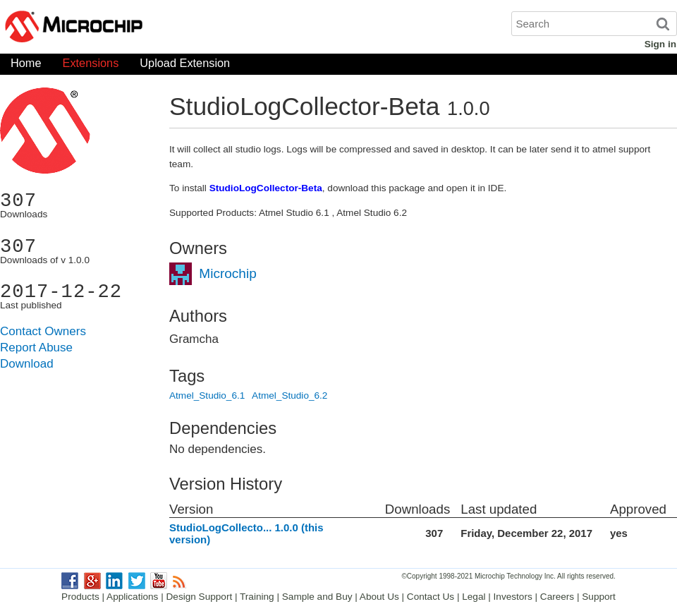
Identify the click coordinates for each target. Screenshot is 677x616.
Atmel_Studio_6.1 (207, 395)
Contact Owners (43, 331)
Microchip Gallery (141, 28)
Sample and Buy (317, 597)
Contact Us (431, 597)
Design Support (200, 597)
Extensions (91, 66)
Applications (132, 597)
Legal (474, 597)
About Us (379, 597)
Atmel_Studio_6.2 (289, 395)
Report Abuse (36, 348)
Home (26, 66)
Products (80, 597)
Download (27, 364)
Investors (513, 597)
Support (599, 597)
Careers (557, 597)
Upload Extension (185, 66)
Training (257, 597)
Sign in (660, 44)
